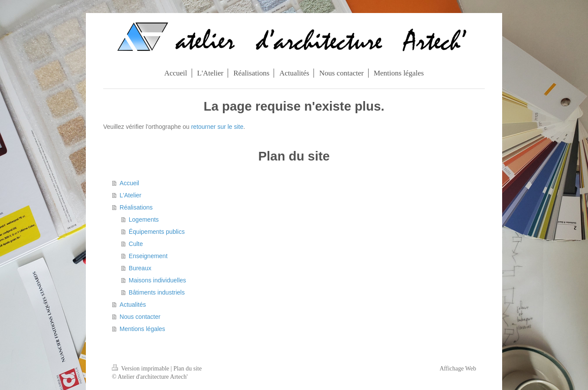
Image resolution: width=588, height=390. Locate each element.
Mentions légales (142, 329)
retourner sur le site (217, 127)
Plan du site (188, 369)
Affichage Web (458, 369)
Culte (136, 244)
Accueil (129, 183)
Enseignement (148, 256)
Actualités (133, 305)
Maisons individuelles (157, 280)
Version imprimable (141, 369)
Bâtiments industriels (157, 292)
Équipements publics (157, 232)
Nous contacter (140, 317)
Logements (144, 220)
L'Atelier (131, 195)
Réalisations (136, 207)
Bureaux (140, 268)
